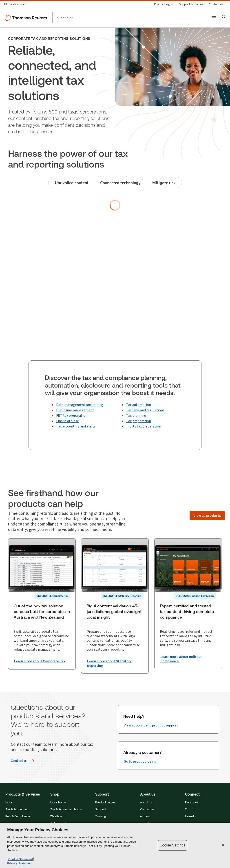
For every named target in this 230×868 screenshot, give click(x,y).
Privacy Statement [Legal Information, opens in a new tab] (20, 863)
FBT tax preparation (72, 416)
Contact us (147, 810)
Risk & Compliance (18, 817)
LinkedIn (191, 817)
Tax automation (139, 405)
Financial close (67, 421)
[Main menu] (214, 18)
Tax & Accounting (17, 810)
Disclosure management (75, 410)
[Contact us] (216, 4)
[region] (115, 845)
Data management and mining (80, 405)
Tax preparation (139, 421)
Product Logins (105, 803)
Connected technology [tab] (120, 183)
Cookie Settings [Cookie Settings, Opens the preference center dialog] (172, 845)
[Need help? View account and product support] (151, 726)
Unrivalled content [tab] (72, 183)
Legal (9, 803)
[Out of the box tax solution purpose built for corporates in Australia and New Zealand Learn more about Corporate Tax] (40, 665)
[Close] (223, 845)
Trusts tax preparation (144, 426)
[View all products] (207, 516)
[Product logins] (164, 4)
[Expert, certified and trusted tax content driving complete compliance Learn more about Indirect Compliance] (188, 663)
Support (101, 810)
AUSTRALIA (65, 17)
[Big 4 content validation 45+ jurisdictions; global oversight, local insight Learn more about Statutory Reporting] (115, 663)
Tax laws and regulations (145, 410)
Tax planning (136, 416)
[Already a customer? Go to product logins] (140, 762)
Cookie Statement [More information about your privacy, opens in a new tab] (21, 859)
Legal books (59, 803)
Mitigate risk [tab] (164, 183)
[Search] (224, 17)
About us (146, 803)
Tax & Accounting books (66, 810)
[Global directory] (16, 4)
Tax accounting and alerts (76, 426)
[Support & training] (191, 4)
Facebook (192, 803)
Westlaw (56, 817)
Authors (145, 817)
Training (101, 817)
